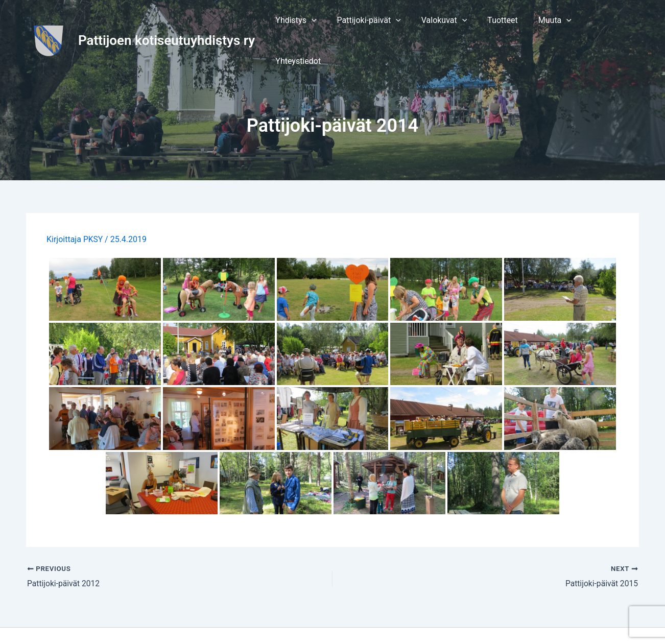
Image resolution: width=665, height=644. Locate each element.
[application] (325, 23)
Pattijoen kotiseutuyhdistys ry (167, 23)
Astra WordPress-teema (444, 618)
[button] (310, 23)
